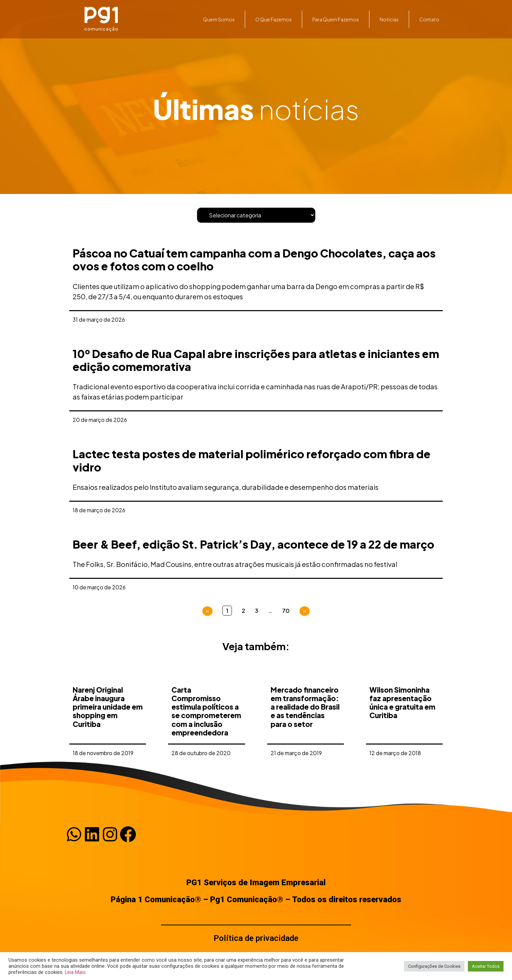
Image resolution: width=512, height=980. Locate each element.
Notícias (389, 19)
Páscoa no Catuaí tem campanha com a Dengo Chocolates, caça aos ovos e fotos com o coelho (254, 260)
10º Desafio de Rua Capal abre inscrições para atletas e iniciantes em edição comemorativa (256, 360)
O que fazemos (273, 19)
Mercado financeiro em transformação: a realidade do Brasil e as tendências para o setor (305, 745)
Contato (429, 19)
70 (286, 611)
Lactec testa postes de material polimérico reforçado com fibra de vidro (252, 460)
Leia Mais (75, 972)
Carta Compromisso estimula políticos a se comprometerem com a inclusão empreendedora (206, 749)
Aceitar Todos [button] (486, 966)
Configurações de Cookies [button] (434, 966)
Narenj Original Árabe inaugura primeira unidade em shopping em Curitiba (108, 745)
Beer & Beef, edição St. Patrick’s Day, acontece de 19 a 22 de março (253, 544)
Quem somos (219, 19)
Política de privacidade (256, 938)
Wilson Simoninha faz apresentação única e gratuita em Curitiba (402, 741)
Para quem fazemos (336, 19)
